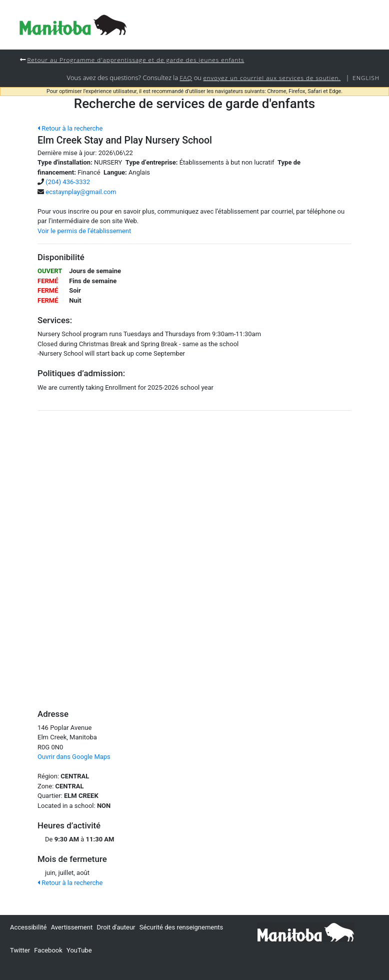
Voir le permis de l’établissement (84, 231)
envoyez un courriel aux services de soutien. (272, 78)
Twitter (20, 950)
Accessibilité (28, 927)
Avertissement (72, 927)
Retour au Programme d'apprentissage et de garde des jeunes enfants (135, 60)
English (366, 78)
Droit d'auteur (116, 927)
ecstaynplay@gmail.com (81, 192)
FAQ (186, 78)
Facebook (48, 950)
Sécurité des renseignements (181, 927)
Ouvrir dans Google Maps (74, 757)
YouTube (79, 950)
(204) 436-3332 (68, 182)
